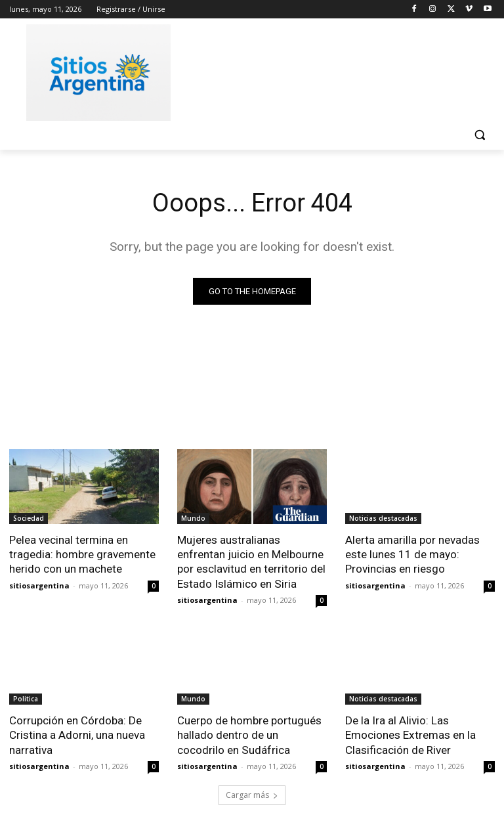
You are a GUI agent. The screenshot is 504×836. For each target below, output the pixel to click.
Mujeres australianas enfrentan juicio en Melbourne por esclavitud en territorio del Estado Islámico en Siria (251, 561)
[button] (479, 135)
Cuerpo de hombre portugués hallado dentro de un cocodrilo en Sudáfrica (249, 734)
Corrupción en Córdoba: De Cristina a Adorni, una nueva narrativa (77, 734)
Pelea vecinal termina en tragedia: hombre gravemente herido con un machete (82, 554)
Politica (26, 698)
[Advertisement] (341, 70)
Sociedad (29, 518)
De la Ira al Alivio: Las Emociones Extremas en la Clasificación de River (410, 734)
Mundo (193, 518)
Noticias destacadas (383, 518)
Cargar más (252, 794)
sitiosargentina (39, 585)
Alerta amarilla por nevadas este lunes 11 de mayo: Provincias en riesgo (412, 554)
